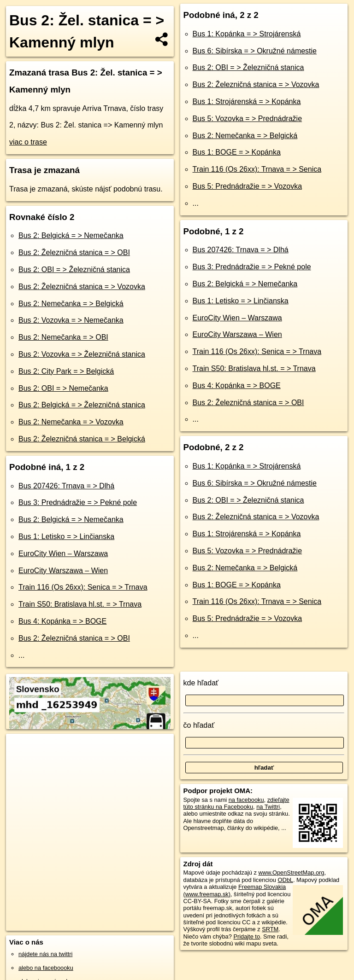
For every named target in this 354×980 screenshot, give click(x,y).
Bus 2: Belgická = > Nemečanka (71, 235)
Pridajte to (247, 937)
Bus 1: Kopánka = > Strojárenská (247, 34)
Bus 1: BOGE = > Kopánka (237, 152)
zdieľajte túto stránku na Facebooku (236, 803)
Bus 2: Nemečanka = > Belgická (71, 304)
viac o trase (28, 142)
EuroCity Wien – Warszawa (63, 554)
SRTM (270, 929)
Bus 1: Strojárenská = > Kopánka (247, 101)
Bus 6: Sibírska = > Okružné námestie (255, 51)
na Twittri (268, 807)
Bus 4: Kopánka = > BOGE (62, 621)
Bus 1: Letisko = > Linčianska (66, 536)
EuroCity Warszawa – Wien (63, 571)
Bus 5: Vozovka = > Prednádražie (247, 119)
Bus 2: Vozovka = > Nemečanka (71, 320)
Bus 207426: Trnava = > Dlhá (66, 486)
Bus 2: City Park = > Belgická (66, 371)
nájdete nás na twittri (45, 954)
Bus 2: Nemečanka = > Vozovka (71, 422)
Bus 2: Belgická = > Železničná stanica (82, 405)
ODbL (285, 880)
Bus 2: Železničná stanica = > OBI (74, 252)
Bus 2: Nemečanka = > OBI (63, 337)
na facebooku (246, 800)
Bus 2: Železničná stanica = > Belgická (82, 439)
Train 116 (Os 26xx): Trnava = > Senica (257, 169)
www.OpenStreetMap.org (291, 873)
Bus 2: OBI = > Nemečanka (63, 388)
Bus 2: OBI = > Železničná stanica (74, 270)
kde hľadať (201, 683)
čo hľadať (199, 725)
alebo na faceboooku (46, 968)
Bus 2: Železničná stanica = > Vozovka (82, 287)
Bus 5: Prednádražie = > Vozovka (247, 186)
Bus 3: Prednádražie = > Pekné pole (78, 502)
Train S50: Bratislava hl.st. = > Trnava (80, 604)
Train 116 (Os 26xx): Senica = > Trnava (83, 587)
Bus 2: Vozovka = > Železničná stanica (82, 354)
